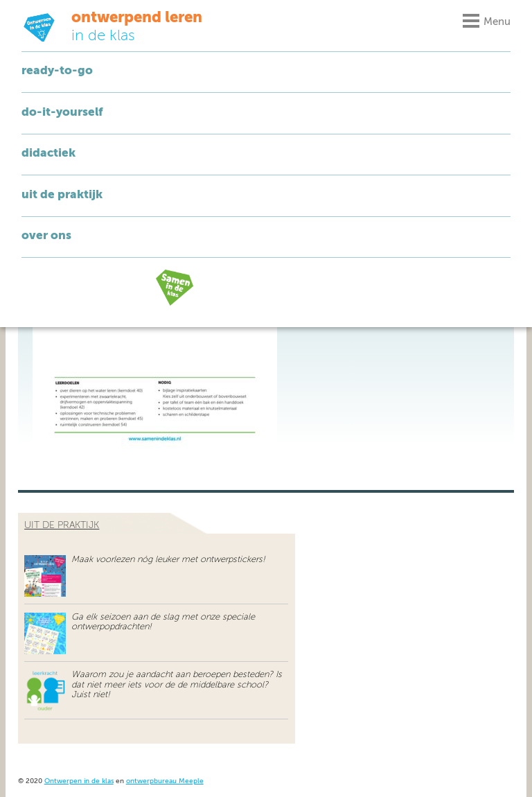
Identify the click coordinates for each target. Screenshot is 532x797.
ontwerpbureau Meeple (165, 781)
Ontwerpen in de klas (79, 781)
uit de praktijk (62, 525)
